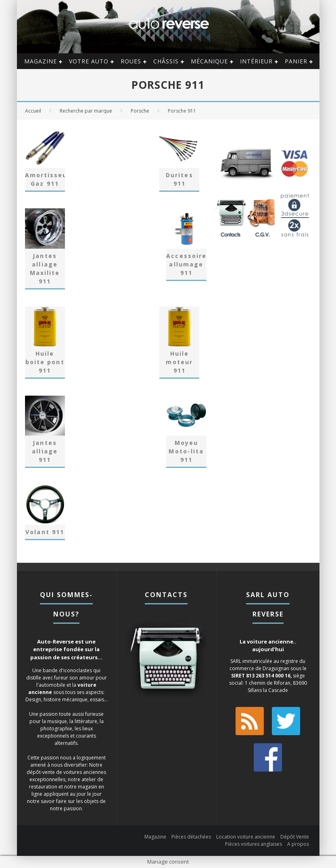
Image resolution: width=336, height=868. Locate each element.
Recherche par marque (86, 111)
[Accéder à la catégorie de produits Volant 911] (45, 512)
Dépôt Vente (295, 837)
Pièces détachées (191, 837)
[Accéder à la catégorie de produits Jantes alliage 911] (45, 431)
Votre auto (89, 61)
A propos (298, 844)
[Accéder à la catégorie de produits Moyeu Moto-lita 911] (186, 431)
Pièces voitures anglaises (254, 844)
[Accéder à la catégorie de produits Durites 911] (179, 159)
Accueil (33, 111)
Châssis (166, 61)
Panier (296, 61)
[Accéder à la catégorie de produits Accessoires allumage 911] (186, 244)
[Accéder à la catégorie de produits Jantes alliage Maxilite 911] (45, 248)
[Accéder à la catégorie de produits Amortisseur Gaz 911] (45, 159)
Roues (131, 61)
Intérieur (256, 61)
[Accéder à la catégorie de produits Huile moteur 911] (179, 342)
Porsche (140, 111)
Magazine (41, 61)
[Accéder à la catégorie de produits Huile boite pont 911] (45, 342)
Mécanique (209, 61)
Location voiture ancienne (246, 837)
